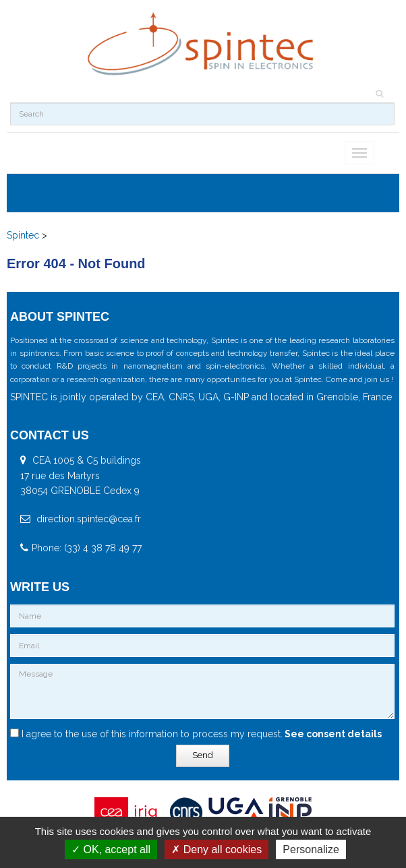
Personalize (311, 849)
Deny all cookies (216, 849)
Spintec (23, 235)
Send (203, 755)
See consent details (332, 734)
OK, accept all (111, 849)
